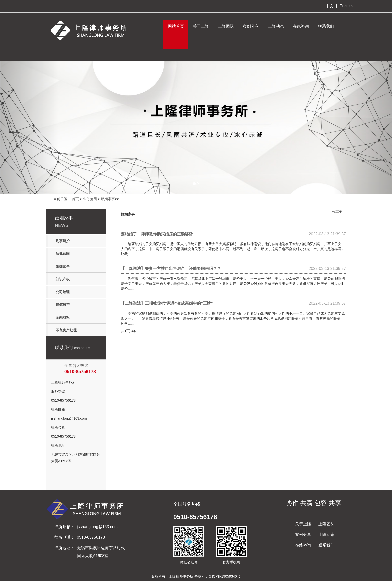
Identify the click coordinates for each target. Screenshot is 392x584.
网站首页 (176, 26)
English (346, 6)
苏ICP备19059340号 (224, 576)
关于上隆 (303, 524)
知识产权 (63, 279)
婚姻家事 (108, 199)
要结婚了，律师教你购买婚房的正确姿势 (233, 234)
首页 (75, 199)
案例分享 (251, 26)
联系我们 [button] (326, 26)
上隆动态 (326, 535)
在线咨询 (303, 545)
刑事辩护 (63, 241)
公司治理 (63, 292)
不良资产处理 (66, 330)
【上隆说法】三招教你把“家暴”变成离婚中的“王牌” (233, 303)
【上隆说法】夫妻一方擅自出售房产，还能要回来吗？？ (233, 269)
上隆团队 (226, 26)
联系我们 (326, 545)
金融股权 (63, 317)
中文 (330, 6)
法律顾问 (63, 254)
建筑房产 (63, 305)
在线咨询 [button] (301, 26)
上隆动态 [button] (276, 26)
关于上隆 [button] (201, 26)
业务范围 (90, 199)
